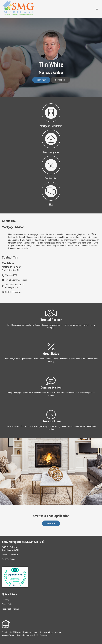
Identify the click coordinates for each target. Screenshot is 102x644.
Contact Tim (60, 80)
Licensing (5, 600)
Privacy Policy (7, 604)
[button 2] (51, 141)
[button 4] (51, 194)
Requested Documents (10, 609)
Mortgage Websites (9, 635)
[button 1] (51, 115)
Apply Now (41, 80)
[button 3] (51, 168)
